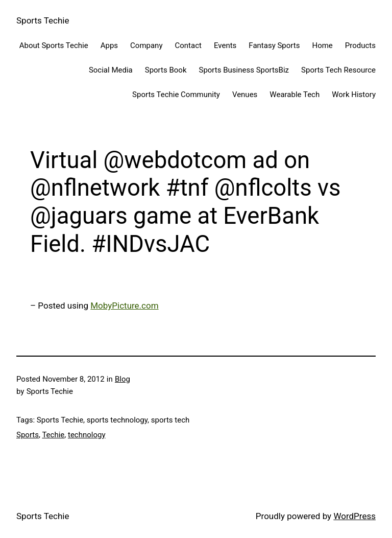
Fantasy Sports (274, 45)
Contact (188, 45)
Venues (245, 95)
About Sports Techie (54, 45)
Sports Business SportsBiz (244, 70)
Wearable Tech (295, 95)
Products (360, 45)
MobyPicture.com (124, 306)
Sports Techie (43, 20)
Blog (122, 379)
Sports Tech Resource (338, 70)
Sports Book (166, 70)
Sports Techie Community (176, 95)
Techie (53, 435)
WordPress (354, 516)
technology (87, 435)
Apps (109, 45)
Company (146, 45)
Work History (354, 95)
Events (225, 45)
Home (322, 45)
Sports (28, 435)
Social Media (111, 70)
